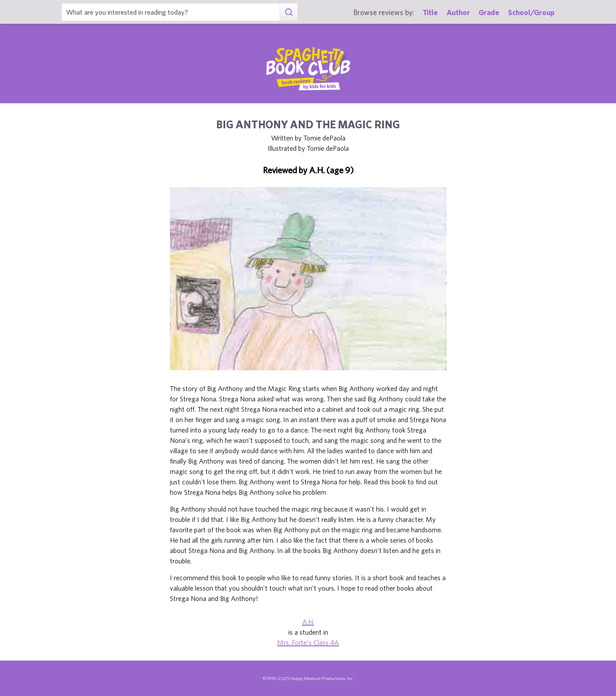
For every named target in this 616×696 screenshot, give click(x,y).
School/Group (531, 12)
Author (458, 12)
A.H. (308, 622)
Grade (489, 12)
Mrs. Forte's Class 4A (308, 642)
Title (430, 12)
